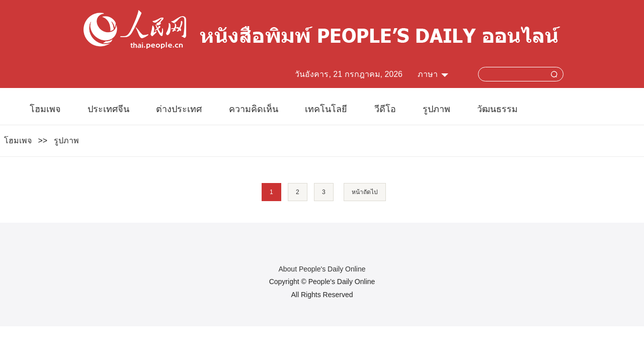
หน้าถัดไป (365, 192)
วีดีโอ (385, 109)
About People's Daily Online (322, 269)
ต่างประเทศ (179, 109)
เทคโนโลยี (326, 109)
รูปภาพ (436, 109)
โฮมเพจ (45, 109)
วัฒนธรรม (497, 109)
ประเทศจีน (108, 109)
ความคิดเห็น (254, 109)
